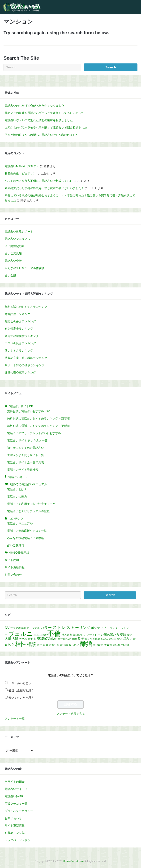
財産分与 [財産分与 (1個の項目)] (54, 645)
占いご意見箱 (13, 253)
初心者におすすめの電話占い (26, 448)
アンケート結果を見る (71, 714)
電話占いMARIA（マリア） (22, 166)
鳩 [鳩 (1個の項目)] (128, 645)
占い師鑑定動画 (15, 246)
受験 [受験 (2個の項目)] (123, 635)
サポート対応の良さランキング (25, 365)
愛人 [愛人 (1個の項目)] (120, 639)
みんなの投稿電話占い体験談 (26, 538)
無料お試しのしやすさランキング (26, 307)
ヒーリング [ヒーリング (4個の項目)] (81, 628)
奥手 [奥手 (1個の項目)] (30, 639)
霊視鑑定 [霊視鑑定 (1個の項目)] (98, 645)
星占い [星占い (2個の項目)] (128, 639)
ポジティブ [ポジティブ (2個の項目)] (99, 628)
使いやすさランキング (19, 351)
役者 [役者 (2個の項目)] (81, 639)
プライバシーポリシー (19, 811)
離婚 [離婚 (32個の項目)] (86, 644)
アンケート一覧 (15, 719)
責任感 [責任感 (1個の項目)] (64, 645)
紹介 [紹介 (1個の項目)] (39, 645)
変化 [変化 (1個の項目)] (130, 635)
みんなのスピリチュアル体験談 (25, 268)
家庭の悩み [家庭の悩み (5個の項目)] (47, 638)
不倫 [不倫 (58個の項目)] (54, 633)
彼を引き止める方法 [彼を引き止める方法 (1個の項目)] (96, 639)
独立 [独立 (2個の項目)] (11, 645)
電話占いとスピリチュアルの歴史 (28, 511)
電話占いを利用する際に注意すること (31, 504)
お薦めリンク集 (15, 833)
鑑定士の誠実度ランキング (22, 336)
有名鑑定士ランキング (19, 329)
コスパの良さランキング (20, 343)
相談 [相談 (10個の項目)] (31, 644)
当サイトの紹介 (15, 782)
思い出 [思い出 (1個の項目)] (113, 639)
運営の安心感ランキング (20, 373)
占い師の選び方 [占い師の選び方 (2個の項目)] (109, 635)
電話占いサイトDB (17, 789)
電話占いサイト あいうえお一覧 (27, 440)
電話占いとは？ (17, 489)
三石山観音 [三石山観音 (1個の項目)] (40, 635)
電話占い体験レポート (19, 232)
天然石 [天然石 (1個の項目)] (23, 639)
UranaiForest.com (73, 861)
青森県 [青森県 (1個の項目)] (108, 645)
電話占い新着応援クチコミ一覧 (27, 531)
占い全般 (10, 275)
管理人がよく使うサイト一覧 (26, 455)
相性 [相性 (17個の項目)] (21, 644)
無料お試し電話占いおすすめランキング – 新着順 (38, 419)
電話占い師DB (14, 796)
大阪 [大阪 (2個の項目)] (15, 639)
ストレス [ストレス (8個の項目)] (61, 627)
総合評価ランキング (17, 314)
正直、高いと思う (20, 683)
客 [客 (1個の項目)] (35, 639)
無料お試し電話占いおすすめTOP (28, 411)
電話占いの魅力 (17, 497)
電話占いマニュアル (17, 239)
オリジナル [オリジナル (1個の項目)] (33, 628)
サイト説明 (12, 560)
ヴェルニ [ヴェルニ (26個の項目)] (20, 634)
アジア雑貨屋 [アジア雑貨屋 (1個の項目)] (18, 628)
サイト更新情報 (15, 567)
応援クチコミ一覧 (16, 804)
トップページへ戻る (17, 840)
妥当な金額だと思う (21, 690)
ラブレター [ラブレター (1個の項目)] (114, 628)
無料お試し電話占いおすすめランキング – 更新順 (38, 426)
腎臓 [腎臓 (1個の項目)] (46, 645)
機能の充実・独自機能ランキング (26, 358)
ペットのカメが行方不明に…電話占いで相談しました (39, 181)
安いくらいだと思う (21, 698)
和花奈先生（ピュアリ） (20, 174)
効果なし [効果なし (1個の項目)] (78, 635)
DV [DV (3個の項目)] (7, 628)
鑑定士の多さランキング (20, 321)
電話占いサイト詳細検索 (23, 470)
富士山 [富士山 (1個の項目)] (62, 639)
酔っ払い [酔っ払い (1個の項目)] (74, 645)
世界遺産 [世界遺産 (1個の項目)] (67, 635)
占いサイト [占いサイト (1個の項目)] (91, 635)
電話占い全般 (13, 261)
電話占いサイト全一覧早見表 (26, 462)
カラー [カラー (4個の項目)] (46, 628)
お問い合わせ (13, 575)
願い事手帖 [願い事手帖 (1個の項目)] (119, 645)
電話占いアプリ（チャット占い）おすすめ (34, 433)
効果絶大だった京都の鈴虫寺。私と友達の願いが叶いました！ (44, 188)
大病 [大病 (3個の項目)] (8, 639)
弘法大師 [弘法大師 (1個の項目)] (72, 639)
